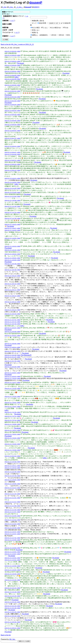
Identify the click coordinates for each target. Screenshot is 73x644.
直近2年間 (43, 23)
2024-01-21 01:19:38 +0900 (12, 196)
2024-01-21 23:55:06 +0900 (12, 622)
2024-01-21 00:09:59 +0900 (12, 85)
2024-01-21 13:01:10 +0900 (12, 276)
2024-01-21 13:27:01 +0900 (12, 320)
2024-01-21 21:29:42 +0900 (12, 560)
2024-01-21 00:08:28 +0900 (12, 65)
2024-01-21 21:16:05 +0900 (12, 516)
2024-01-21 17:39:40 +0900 (12, 450)
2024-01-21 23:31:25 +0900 (12, 612)
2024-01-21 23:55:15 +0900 (12, 628)
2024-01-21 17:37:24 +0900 (12, 420)
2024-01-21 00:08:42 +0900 (12, 71)
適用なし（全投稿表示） (40, 35)
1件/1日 (54, 35)
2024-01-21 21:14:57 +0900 (12, 512)
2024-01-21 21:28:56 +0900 (12, 540)
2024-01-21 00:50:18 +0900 (12, 164)
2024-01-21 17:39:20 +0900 (12, 438)
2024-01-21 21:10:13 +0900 (12, 488)
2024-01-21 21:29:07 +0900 (12, 554)
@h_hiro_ (13, 639)
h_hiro (4, 7)
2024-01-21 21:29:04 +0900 (12, 552)
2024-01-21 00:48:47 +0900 (12, 152)
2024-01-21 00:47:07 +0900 (12, 138)
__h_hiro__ (19, 7)
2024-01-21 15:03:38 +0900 (12, 355)
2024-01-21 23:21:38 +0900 (12, 608)
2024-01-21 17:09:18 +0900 (12, 379)
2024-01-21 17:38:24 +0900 (12, 434)
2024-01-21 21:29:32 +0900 (12, 558)
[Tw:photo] (20, 63)
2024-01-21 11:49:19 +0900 (12, 246)
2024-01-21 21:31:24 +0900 (12, 588)
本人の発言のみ (56, 28)
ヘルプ (12, 21)
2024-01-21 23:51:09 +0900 (12, 616)
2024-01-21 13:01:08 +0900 (12, 264)
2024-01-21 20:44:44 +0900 (12, 456)
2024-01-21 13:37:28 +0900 (12, 324)
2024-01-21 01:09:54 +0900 (12, 182)
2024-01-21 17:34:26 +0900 (12, 389)
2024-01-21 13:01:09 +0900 (12, 270)
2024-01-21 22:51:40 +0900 (12, 602)
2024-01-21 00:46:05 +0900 (12, 121)
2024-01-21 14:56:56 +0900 (12, 344)
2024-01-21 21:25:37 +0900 (12, 532)
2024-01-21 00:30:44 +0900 (12, 105)
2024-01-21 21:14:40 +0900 (12, 510)
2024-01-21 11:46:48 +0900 (12, 200)
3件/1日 (61, 35)
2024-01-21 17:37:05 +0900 (12, 412)
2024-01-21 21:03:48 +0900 (12, 462)
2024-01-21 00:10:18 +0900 (12, 97)
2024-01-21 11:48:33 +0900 (12, 230)
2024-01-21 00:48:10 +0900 (12, 146)
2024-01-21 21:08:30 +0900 (12, 480)
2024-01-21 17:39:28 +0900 (12, 444)
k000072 (36, 7)
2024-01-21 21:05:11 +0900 (12, 466)
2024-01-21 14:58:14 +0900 (12, 347)
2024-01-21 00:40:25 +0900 (12, 111)
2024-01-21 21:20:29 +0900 (12, 528)
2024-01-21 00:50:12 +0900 (12, 160)
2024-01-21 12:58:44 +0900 (12, 254)
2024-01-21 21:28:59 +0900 (12, 548)
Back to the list (6, 44)
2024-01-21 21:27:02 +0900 (12, 538)
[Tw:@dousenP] (26, 355)
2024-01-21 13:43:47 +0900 (12, 328)
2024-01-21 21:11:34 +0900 (12, 494)
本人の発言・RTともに (40, 28)
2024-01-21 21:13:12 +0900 (12, 502)
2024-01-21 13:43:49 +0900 (12, 332)
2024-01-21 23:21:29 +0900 (12, 606)
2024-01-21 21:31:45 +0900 (12, 596)
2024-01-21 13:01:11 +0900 (12, 290)
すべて (34, 23)
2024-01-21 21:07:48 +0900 (12, 476)
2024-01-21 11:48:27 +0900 (12, 228)
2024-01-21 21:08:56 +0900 (12, 484)
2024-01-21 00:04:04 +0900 (12, 51)
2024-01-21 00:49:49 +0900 (12, 154)
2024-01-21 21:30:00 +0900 (12, 570)
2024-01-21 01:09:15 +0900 (12, 178)
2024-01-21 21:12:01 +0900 (12, 498)
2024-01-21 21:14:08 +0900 (12, 506)
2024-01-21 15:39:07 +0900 (12, 373)
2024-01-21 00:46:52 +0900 (12, 131)
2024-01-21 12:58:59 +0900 (12, 260)
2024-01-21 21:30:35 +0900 (12, 574)
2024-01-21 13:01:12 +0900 (12, 296)
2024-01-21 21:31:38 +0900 (12, 592)
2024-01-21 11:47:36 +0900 (12, 218)
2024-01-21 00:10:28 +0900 (12, 101)
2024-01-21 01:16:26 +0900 (12, 188)
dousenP (36, 2)
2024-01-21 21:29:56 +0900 (12, 566)
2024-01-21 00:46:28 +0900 (12, 125)
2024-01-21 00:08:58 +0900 (12, 75)
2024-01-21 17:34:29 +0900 (12, 397)
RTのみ (66, 28)
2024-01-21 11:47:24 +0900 (12, 212)
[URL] (17, 77)
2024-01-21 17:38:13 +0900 (12, 430)
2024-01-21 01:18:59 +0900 (12, 192)
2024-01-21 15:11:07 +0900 (12, 357)
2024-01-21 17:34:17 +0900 (12, 383)
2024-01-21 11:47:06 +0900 (12, 206)
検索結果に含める (38, 21)
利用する (35, 33)
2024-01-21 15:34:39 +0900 (12, 367)
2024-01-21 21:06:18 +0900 (12, 468)
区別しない (36, 30)
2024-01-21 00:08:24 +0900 (12, 61)
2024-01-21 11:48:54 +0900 (12, 238)
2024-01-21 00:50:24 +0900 (12, 170)
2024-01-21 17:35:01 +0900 (12, 403)
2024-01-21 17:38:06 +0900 (12, 424)
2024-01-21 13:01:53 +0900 (12, 314)
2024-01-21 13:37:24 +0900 (12, 322)
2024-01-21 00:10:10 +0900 (12, 91)
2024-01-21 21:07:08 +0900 (12, 472)
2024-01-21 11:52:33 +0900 (12, 250)
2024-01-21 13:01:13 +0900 (12, 310)
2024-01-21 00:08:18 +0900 (12, 55)
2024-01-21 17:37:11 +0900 (12, 416)
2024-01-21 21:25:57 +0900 (12, 534)
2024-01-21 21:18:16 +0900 (12, 520)
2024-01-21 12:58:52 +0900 (12, 258)
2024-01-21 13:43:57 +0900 (12, 336)
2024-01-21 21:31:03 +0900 (12, 580)
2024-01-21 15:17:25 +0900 (12, 361)
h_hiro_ (11, 7)
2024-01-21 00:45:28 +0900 (12, 115)
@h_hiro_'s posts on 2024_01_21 (22, 44)
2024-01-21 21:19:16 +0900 (12, 524)
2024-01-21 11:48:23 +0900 (12, 224)
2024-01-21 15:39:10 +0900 (12, 377)
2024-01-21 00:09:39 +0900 (12, 79)
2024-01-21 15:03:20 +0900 (12, 351)
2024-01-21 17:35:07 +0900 (12, 407)
